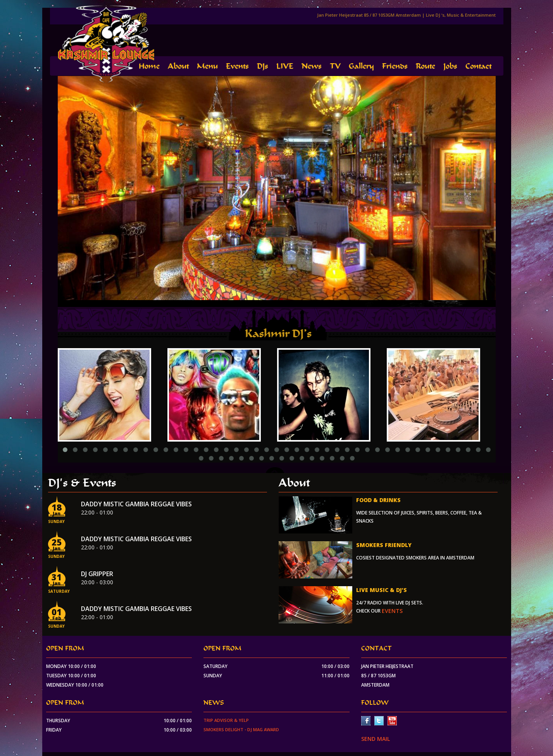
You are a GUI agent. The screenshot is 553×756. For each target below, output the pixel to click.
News (312, 66)
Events (237, 66)
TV (335, 66)
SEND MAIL (376, 739)
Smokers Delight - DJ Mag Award (241, 729)
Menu (207, 66)
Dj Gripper (97, 574)
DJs (263, 66)
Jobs (450, 66)
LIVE (285, 66)
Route (426, 66)
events (392, 611)
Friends (395, 66)
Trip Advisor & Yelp (226, 720)
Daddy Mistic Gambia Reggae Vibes (136, 504)
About (178, 66)
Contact (478, 66)
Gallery (361, 66)
